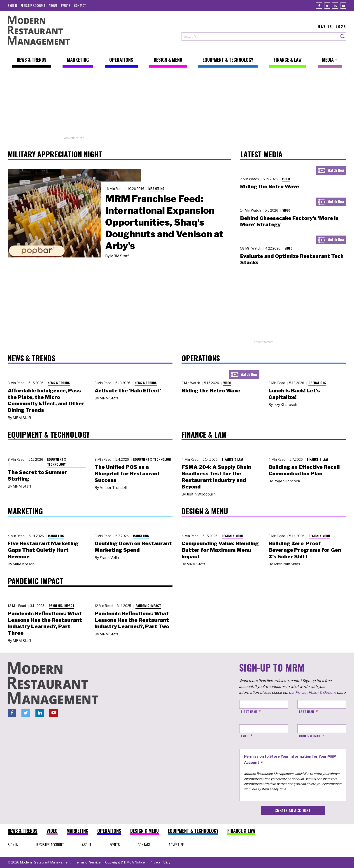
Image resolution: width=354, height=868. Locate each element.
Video (286, 179)
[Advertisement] (177, 104)
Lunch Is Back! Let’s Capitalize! (294, 394)
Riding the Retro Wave (270, 186)
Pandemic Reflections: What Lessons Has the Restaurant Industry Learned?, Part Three (45, 623)
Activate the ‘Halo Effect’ (128, 391)
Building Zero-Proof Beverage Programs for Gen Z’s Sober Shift (305, 550)
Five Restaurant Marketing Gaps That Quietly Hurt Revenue (43, 550)
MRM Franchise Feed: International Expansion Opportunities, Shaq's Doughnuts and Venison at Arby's (164, 222)
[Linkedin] (335, 6)
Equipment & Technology (57, 462)
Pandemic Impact (62, 605)
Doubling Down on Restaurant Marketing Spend (133, 547)
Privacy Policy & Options (316, 692)
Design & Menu (232, 536)
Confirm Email (310, 736)
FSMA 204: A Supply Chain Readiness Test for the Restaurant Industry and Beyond (216, 477)
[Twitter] (327, 6)
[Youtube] (343, 6)
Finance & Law (232, 459)
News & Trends (59, 383)
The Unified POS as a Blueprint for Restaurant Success (127, 474)
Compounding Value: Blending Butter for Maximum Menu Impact (220, 550)
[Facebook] (319, 6)
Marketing (156, 188)
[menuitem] (12, 5)
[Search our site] (260, 37)
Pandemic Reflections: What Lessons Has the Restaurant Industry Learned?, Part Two (132, 620)
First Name (249, 711)
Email (245, 736)
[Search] (343, 37)
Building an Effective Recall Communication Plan (304, 470)
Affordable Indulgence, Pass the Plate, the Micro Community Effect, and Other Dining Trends (46, 400)
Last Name (307, 711)
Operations (317, 383)
